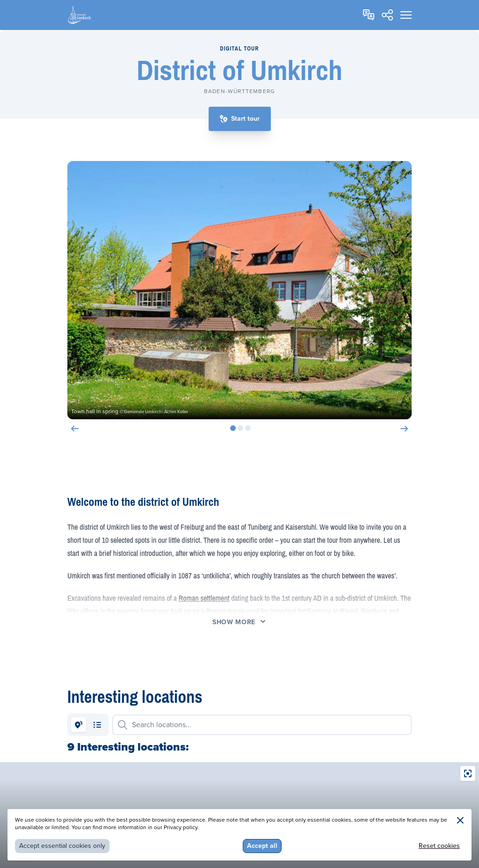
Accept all (262, 846)
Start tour (245, 119)
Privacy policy (181, 828)
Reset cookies (439, 846)
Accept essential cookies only (62, 846)
